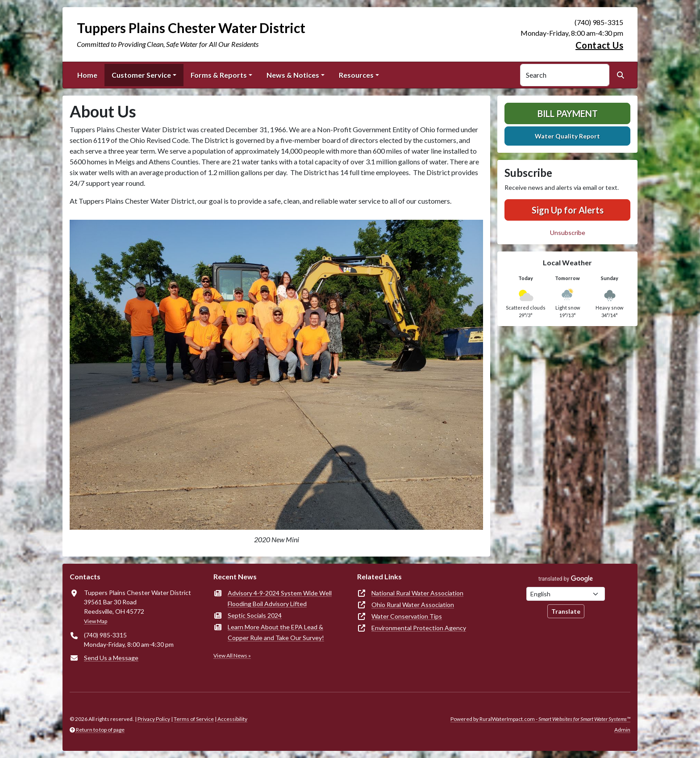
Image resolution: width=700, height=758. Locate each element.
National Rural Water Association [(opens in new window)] (417, 593)
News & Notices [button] (293, 75)
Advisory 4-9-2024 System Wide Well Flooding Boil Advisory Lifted (280, 598)
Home (87, 75)
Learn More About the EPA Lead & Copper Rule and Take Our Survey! (276, 632)
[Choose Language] (566, 594)
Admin (622, 730)
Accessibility (232, 719)
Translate (566, 611)
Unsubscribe (568, 232)
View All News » (232, 655)
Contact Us (599, 45)
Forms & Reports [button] (219, 75)
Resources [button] (356, 75)
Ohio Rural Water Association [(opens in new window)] (413, 605)
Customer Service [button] (141, 75)
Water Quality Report (567, 136)
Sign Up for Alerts (568, 210)
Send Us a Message (111, 658)
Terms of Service (194, 719)
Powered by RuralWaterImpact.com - (540, 719)
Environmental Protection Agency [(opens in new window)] (419, 628)
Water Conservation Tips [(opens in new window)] (407, 616)
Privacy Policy (154, 719)
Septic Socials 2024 (255, 615)
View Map (96, 621)
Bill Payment (568, 113)
